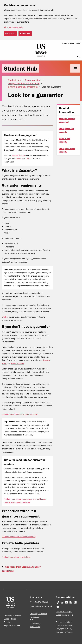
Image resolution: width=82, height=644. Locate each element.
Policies (59, 622)
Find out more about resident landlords (19, 537)
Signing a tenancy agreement (67, 120)
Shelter (18, 158)
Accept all (25, 34)
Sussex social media (64, 615)
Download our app (64, 611)
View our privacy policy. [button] (14, 27)
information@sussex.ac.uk (41, 606)
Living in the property (65, 140)
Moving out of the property (67, 150)
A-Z (31, 620)
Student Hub (21, 68)
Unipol (29, 158)
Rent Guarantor (17, 363)
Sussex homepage (68, 43)
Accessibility (35, 623)
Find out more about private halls (16, 557)
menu (75, 68)
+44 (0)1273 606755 (39, 602)
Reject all (11, 34)
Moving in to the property (66, 130)
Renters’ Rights (18, 155)
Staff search (35, 627)
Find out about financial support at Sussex (20, 414)
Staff (78, 43)
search (79, 57)
